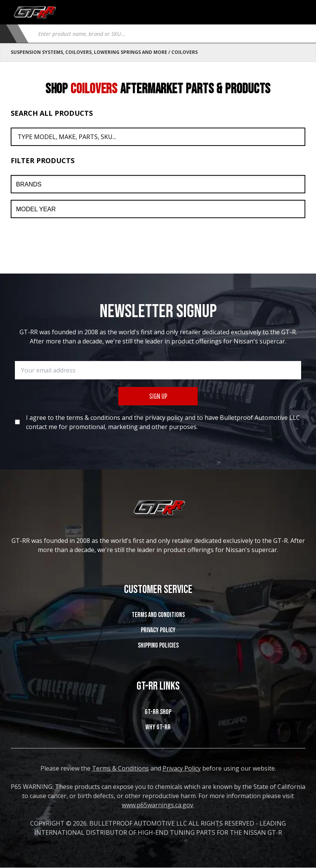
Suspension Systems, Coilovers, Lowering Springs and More (89, 52)
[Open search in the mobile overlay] (169, 34)
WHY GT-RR (158, 727)
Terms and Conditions (158, 615)
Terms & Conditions (120, 768)
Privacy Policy (158, 630)
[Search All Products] (158, 137)
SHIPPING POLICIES (158, 645)
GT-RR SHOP (158, 712)
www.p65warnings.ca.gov (157, 805)
